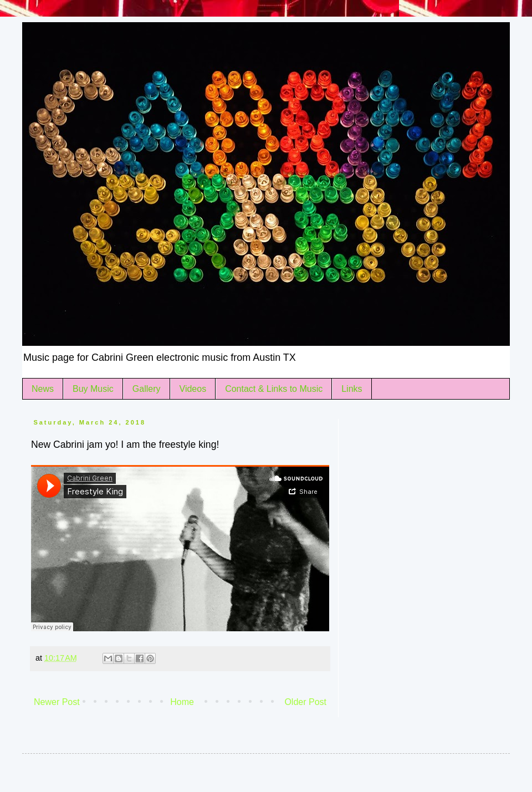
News (43, 389)
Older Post (305, 702)
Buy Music (93, 389)
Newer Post (57, 702)
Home (182, 702)
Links (352, 389)
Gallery (147, 389)
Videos (193, 389)
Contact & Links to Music (274, 389)
